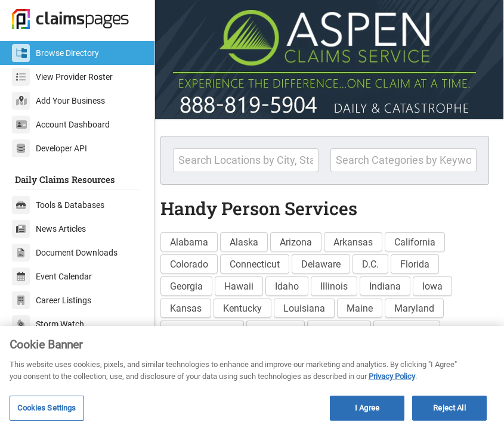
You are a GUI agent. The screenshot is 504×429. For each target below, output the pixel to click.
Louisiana (314, 305)
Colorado (199, 261)
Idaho (296, 283)
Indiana (395, 283)
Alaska (253, 239)
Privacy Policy (392, 376)
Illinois (344, 283)
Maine (369, 305)
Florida (424, 261)
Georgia (196, 283)
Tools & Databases (58, 205)
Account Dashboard (61, 125)
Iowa (442, 283)
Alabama (199, 239)
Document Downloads (65, 253)
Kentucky (252, 305)
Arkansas (363, 239)
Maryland (424, 305)
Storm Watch (48, 324)
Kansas (195, 305)
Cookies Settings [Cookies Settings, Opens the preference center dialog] (47, 408)
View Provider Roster (62, 77)
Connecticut (264, 261)
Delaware (330, 261)
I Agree (367, 408)
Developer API (50, 148)
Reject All (449, 408)
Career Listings (52, 300)
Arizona (305, 239)
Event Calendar (52, 276)
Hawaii (248, 283)
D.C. (380, 261)
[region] (252, 377)
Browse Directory (55, 53)
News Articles (49, 229)
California (424, 239)
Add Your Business (58, 101)
